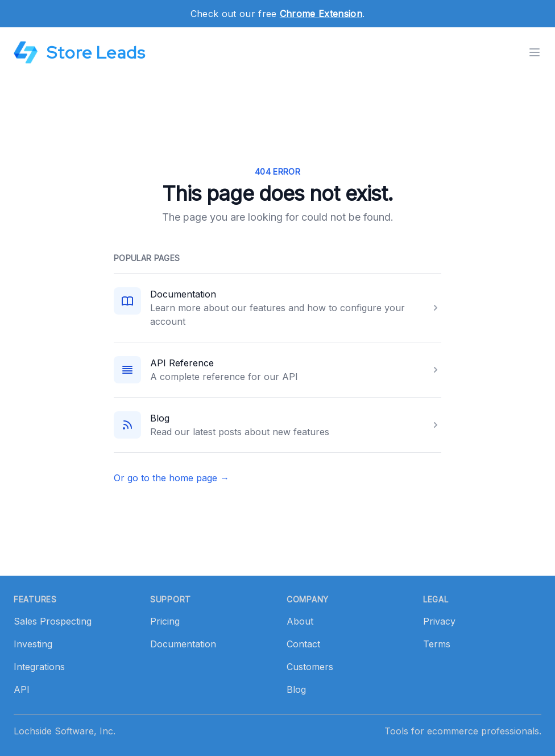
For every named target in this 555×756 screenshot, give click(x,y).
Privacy (439, 621)
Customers (310, 667)
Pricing (165, 621)
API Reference (182, 363)
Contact (303, 644)
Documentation (183, 294)
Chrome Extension (321, 14)
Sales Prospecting (53, 621)
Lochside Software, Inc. (65, 731)
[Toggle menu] (535, 52)
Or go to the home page (171, 478)
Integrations (39, 667)
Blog (160, 418)
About (300, 621)
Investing (33, 644)
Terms (437, 644)
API (22, 689)
